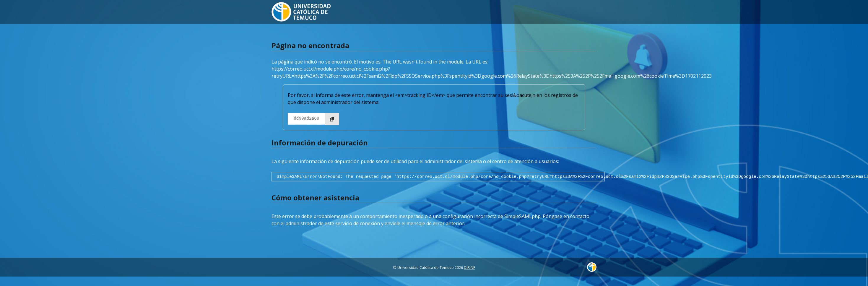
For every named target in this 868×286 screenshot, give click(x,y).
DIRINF (469, 267)
